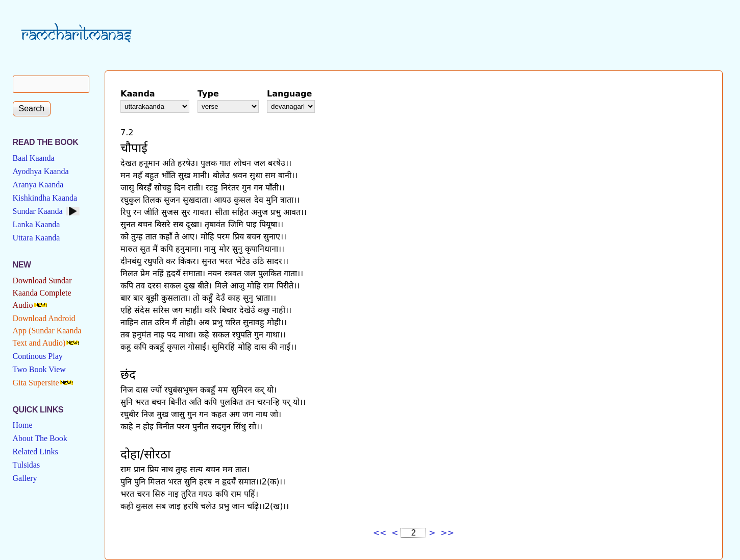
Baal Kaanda (34, 158)
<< (380, 533)
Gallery (25, 478)
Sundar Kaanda (38, 211)
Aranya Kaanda (38, 185)
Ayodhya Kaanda (41, 171)
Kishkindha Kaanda (45, 198)
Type (208, 94)
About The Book (40, 438)
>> (447, 533)
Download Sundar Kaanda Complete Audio (42, 293)
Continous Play (38, 356)
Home (23, 425)
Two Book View (39, 369)
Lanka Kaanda (36, 224)
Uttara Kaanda (36, 238)
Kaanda (138, 94)
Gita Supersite (36, 383)
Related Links (35, 452)
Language (289, 94)
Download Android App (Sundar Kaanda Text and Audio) (47, 331)
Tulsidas (27, 465)
